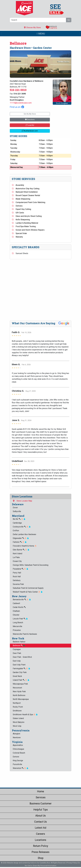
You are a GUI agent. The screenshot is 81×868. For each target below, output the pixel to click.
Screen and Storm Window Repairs (28, 230)
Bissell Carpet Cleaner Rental (26, 195)
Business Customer (41, 804)
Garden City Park (20, 672)
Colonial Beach (19, 753)
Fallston (20, 542)
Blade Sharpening (21, 199)
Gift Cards (18, 213)
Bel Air (19, 519)
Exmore (16, 757)
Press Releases (40, 852)
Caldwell (16, 603)
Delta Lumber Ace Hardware (24, 534)
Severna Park (18, 584)
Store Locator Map (22, 501)
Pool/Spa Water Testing (24, 226)
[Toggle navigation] (40, 34)
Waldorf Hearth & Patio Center (28, 592)
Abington (16, 734)
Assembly (18, 185)
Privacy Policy (72, 863)
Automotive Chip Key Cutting (26, 189)
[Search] (38, 20)
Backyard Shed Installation (25, 192)
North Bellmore (19, 695)
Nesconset (17, 688)
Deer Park (17, 653)
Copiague (17, 649)
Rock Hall (17, 577)
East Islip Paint (19, 665)
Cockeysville (22, 527)
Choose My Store (32, 27)
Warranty (17, 237)
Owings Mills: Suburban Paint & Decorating (31, 565)
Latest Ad (40, 828)
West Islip (17, 726)
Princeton (17, 630)
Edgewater (21, 538)
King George (18, 761)
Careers (40, 834)
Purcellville (17, 764)
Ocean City (17, 561)
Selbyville (17, 511)
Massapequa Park (20, 684)
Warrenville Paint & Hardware (25, 634)
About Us (40, 816)
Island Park (21, 680)
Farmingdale (21, 669)
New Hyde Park (19, 692)
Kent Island (17, 554)
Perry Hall (17, 573)
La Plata (16, 557)
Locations (40, 840)
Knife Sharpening (21, 220)
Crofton (16, 531)
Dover (15, 508)
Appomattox (18, 745)
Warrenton (21, 768)
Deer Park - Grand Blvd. (22, 657)
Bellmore (19, 646)
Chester (16, 615)
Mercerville (17, 626)
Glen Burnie (21, 550)
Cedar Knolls (19, 607)
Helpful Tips (41, 810)
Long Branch (18, 623)
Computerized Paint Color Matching (29, 202)
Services (41, 797)
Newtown (17, 738)
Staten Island (18, 718)
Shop (41, 858)
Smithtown (17, 711)
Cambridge (17, 523)
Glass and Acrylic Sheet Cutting (27, 216)
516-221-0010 (18, 90)
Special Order (19, 233)
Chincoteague (18, 749)
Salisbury (17, 580)
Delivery (17, 206)
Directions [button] (30, 120)
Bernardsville (22, 600)
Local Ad (30, 125)
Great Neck (17, 676)
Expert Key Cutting (21, 209)
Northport (17, 703)
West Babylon (19, 722)
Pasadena (21, 569)
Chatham (16, 611)
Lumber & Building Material (25, 223)
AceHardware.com (30, 131)
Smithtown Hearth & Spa (25, 715)
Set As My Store (30, 114)
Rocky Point (18, 707)
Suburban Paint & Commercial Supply (28, 588)
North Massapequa (21, 699)
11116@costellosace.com (21, 103)
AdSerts (34, 863)
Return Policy (41, 846)
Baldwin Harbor (19, 642)
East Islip (17, 661)
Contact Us (40, 822)
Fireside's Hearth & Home (25, 546)
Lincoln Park (20, 619)
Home (41, 791)
